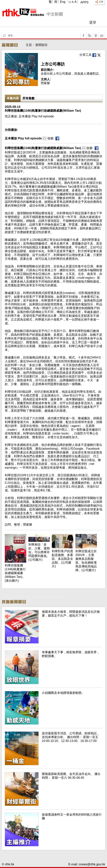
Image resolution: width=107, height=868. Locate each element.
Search (7, 33)
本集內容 (13, 98)
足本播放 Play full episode (29, 138)
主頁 (29, 45)
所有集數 (29, 98)
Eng (63, 2)
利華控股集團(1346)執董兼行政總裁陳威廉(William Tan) (49, 148)
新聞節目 (42, 45)
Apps (84, 2)
